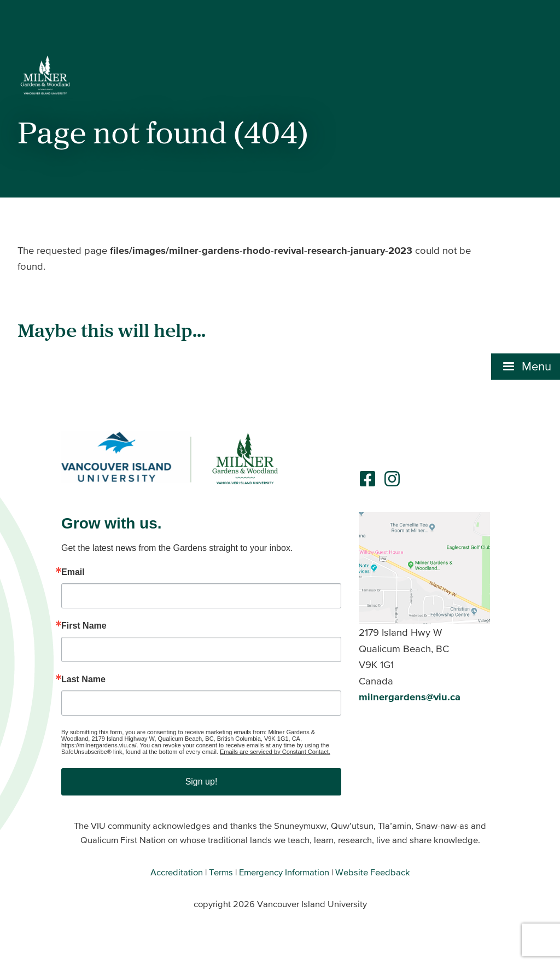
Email (73, 572)
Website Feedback (373, 872)
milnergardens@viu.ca (410, 697)
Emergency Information (284, 872)
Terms (221, 872)
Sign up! (202, 782)
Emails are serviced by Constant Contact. (275, 752)
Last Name (83, 680)
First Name (84, 626)
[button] (526, 255)
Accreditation (177, 872)
